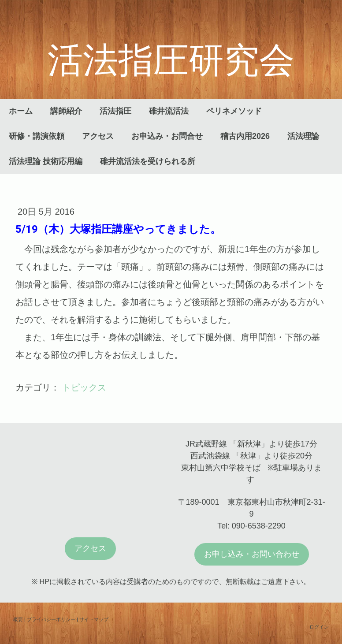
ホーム (21, 111)
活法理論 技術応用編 (46, 161)
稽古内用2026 (245, 136)
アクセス (98, 136)
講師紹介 (66, 111)
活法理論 (303, 136)
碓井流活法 (169, 111)
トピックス (84, 387)
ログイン (319, 627)
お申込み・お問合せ (167, 136)
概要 (18, 619)
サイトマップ (94, 619)
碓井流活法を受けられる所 (148, 161)
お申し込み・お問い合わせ (252, 554)
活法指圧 (115, 111)
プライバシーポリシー (51, 619)
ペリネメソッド (234, 111)
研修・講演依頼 (37, 136)
